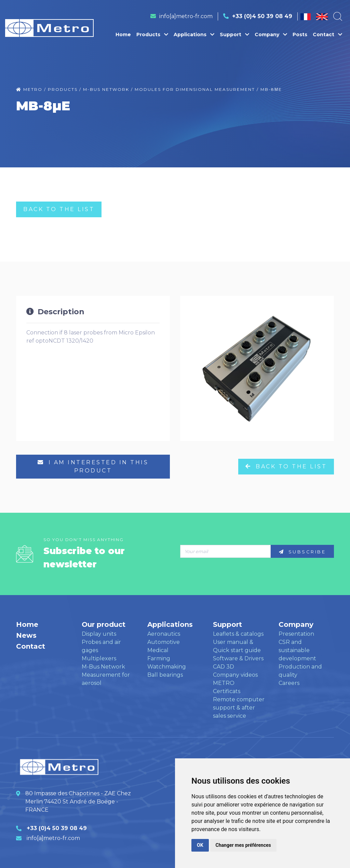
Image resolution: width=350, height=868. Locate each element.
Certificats (227, 691)
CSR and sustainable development (297, 650)
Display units (99, 634)
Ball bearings (165, 675)
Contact (327, 35)
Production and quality (300, 671)
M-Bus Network (103, 667)
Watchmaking (167, 667)
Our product (104, 624)
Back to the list (59, 209)
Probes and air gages (101, 646)
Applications (194, 35)
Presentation (296, 634)
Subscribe (302, 552)
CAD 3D (224, 667)
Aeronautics (164, 634)
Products (152, 35)
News (26, 635)
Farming (159, 658)
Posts (300, 35)
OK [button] (200, 845)
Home (123, 35)
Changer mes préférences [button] (243, 845)
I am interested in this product (93, 466)
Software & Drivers (238, 658)
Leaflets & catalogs (238, 634)
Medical (158, 650)
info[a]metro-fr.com (186, 16)
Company (271, 35)
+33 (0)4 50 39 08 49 (262, 16)
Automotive (164, 642)
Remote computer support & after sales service (239, 708)
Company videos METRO (235, 679)
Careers (289, 683)
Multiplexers (99, 658)
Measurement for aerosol (106, 679)
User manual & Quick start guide (237, 646)
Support (234, 35)
